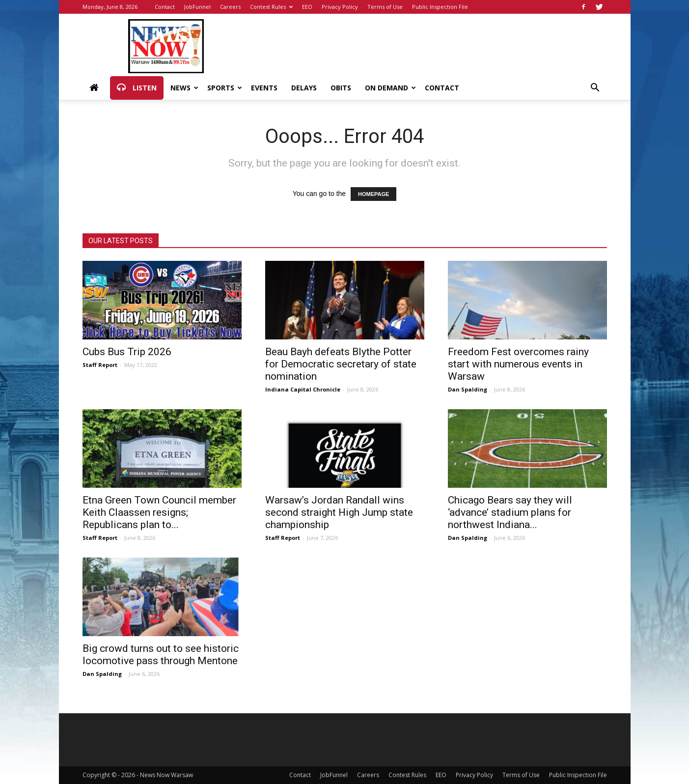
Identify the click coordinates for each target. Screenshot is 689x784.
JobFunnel (197, 7)
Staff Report (100, 365)
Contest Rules (271, 7)
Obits (341, 88)
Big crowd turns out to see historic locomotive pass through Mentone (161, 655)
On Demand (390, 88)
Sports (225, 88)
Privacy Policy (340, 7)
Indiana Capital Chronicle (303, 389)
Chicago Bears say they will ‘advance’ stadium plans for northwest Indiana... (510, 512)
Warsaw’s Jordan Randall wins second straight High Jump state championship (339, 512)
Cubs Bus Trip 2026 (127, 352)
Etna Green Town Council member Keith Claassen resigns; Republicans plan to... (159, 512)
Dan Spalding (468, 389)
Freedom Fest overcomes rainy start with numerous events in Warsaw (518, 364)
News (184, 88)
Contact (165, 7)
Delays (304, 88)
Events (264, 88)
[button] (595, 89)
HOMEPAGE (373, 194)
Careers (230, 7)
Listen (137, 88)
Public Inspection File (440, 7)
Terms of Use (385, 7)
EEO (307, 7)
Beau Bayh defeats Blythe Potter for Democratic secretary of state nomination (341, 364)
